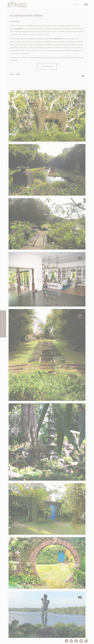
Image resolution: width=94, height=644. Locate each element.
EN (86, 641)
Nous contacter (47, 66)
